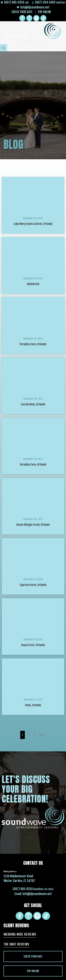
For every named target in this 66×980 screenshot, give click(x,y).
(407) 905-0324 (23, 889)
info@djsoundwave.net (37, 894)
